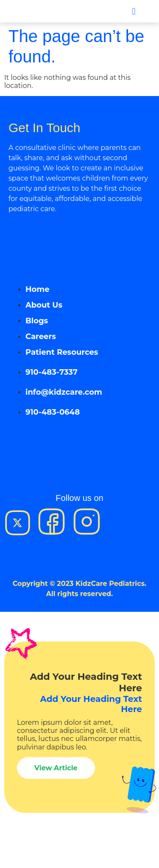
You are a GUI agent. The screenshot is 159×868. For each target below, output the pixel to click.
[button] (134, 11)
